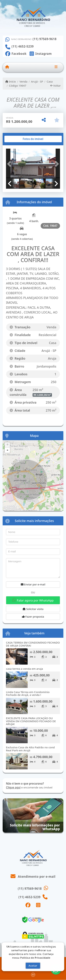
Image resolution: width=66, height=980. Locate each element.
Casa (50, 81)
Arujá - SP (37, 81)
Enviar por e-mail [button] (33, 584)
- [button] (7, 450)
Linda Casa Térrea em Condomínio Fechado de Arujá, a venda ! (28, 693)
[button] (10, 164)
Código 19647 (18, 86)
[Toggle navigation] (56, 67)
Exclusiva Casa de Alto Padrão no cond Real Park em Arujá (30, 749)
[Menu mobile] (7, 67)
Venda (23, 81)
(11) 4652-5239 (23, 46)
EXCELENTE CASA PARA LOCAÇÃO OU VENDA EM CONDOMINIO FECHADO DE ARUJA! (31, 721)
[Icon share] (16, 53)
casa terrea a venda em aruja (24, 669)
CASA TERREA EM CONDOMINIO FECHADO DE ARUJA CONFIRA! (33, 644)
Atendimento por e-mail (33, 877)
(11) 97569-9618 (45, 39)
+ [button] (7, 445)
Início (11, 81)
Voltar (56, 86)
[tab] (17, 139)
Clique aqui (13, 787)
